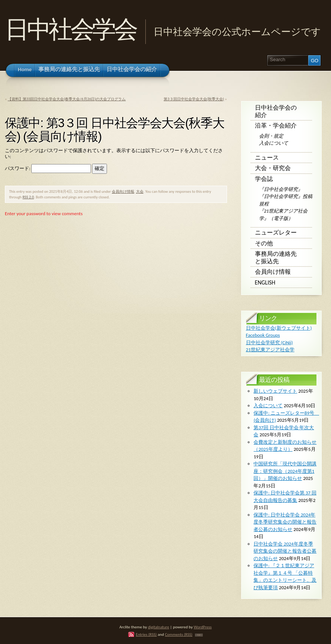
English (265, 282)
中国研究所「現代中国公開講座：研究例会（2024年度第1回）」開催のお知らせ (285, 471)
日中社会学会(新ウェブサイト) (279, 328)
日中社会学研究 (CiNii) (269, 343)
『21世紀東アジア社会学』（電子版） (283, 215)
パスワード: (48, 168)
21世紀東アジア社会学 (270, 350)
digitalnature (159, 627)
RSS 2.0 (28, 197)
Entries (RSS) (146, 634)
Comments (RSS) (179, 634)
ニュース (267, 158)
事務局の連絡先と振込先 (276, 257)
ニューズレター (276, 233)
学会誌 (264, 179)
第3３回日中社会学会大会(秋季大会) (194, 99)
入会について (274, 143)
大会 (140, 191)
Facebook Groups (263, 335)
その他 (264, 243)
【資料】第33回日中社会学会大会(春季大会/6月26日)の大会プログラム (67, 99)
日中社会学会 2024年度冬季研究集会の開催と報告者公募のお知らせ (285, 551)
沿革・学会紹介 (276, 125)
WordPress (203, 627)
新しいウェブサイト (275, 391)
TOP (199, 635)
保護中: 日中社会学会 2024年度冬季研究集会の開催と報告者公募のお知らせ (285, 522)
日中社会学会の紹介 (276, 111)
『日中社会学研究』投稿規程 (286, 200)
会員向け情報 (123, 191)
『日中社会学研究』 (281, 189)
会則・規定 (271, 136)
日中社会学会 (70, 29)
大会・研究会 (273, 168)
